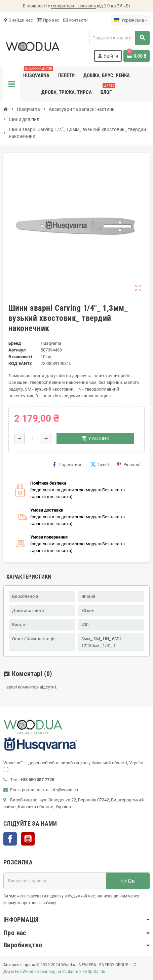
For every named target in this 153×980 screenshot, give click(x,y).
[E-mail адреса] (55, 881)
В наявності (20, 357)
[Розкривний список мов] (130, 20)
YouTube (28, 839)
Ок (128, 881)
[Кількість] (33, 438)
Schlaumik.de (74, 972)
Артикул (17, 350)
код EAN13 (20, 363)
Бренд (15, 343)
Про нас (48, 20)
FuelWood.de (27, 972)
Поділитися (68, 464)
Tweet (100, 464)
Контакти (75, 20)
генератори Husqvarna (73, 6)
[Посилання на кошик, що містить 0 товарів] (137, 56)
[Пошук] (119, 38)
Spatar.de (96, 972)
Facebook (10, 839)
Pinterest (129, 464)
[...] (6, 770)
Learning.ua (50, 972)
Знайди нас (18, 20)
